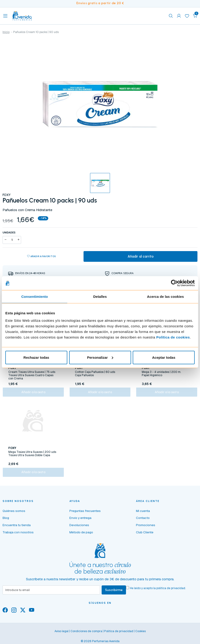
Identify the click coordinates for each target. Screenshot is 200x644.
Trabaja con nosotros (18, 536)
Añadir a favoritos (41, 257)
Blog (6, 521)
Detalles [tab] (100, 297)
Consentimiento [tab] (35, 297)
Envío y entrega (80, 521)
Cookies (140, 635)
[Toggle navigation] (5, 16)
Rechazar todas (36, 357)
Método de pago (81, 536)
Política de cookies (173, 337)
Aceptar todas (164, 357)
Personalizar (100, 357)
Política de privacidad (119, 635)
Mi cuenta (143, 514)
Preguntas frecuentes (85, 514)
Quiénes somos (14, 514)
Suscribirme (114, 594)
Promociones (146, 528)
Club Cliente (145, 536)
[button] (195, 16)
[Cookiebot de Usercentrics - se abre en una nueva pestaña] (174, 283)
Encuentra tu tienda (17, 528)
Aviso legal (61, 635)
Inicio (6, 32)
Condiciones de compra (86, 635)
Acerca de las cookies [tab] (166, 297)
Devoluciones (79, 528)
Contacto (143, 521)
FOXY (7, 195)
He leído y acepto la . (158, 592)
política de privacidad (171, 592)
